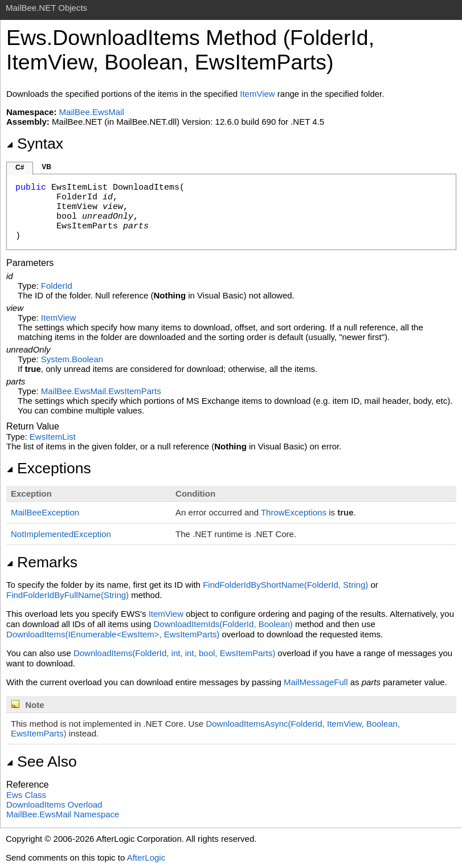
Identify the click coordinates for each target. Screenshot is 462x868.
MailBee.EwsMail (92, 112)
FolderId (57, 286)
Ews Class (26, 795)
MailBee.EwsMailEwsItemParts (101, 391)
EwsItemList (53, 437)
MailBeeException (45, 512)
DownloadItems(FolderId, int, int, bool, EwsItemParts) (174, 653)
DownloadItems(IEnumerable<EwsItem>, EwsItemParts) (113, 634)
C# (20, 167)
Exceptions (49, 468)
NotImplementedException (61, 534)
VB (46, 167)
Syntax (35, 144)
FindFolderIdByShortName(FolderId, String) (285, 585)
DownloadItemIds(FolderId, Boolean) (223, 624)
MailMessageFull (316, 682)
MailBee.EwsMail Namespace (63, 814)
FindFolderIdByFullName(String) (68, 595)
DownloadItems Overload (54, 804)
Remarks (42, 562)
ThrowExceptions (294, 512)
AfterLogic (146, 857)
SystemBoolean (72, 359)
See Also (42, 761)
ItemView (257, 94)
